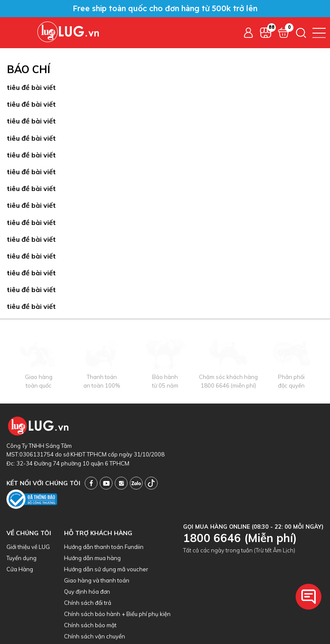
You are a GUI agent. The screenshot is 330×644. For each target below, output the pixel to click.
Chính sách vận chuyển (95, 636)
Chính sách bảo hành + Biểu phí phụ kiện (117, 614)
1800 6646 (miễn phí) (228, 385)
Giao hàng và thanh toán (97, 580)
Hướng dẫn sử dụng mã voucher (106, 569)
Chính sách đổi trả (88, 603)
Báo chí (29, 69)
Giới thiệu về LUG (28, 547)
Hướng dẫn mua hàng (92, 558)
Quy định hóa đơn (87, 592)
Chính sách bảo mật (90, 625)
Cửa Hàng (20, 569)
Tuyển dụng (21, 558)
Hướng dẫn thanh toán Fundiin (104, 547)
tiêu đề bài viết (31, 87)
